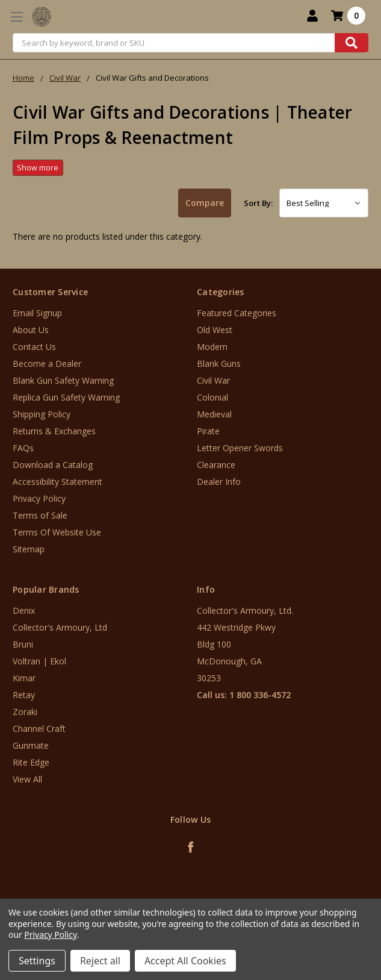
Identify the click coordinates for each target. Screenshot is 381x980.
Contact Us (34, 347)
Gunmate (31, 745)
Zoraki (25, 712)
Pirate (208, 431)
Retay (24, 695)
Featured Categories (237, 313)
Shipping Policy (42, 414)
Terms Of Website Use (57, 532)
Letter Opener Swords (240, 448)
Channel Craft (39, 729)
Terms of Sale (40, 515)
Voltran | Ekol (39, 661)
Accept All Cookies (185, 961)
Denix (24, 610)
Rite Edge (31, 762)
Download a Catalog (53, 465)
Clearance (216, 465)
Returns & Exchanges (54, 431)
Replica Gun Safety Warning (66, 397)
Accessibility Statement (57, 482)
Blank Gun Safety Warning (63, 380)
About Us (31, 330)
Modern (212, 347)
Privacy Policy (39, 498)
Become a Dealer (47, 364)
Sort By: (258, 203)
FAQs (23, 448)
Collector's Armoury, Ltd (60, 627)
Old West (215, 330)
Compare (205, 203)
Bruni (23, 644)
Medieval (214, 414)
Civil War (213, 380)
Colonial (212, 397)
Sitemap (29, 549)
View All (27, 779)
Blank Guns (219, 364)
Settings (37, 961)
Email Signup (37, 313)
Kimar (24, 678)
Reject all (100, 961)
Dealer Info (219, 482)
